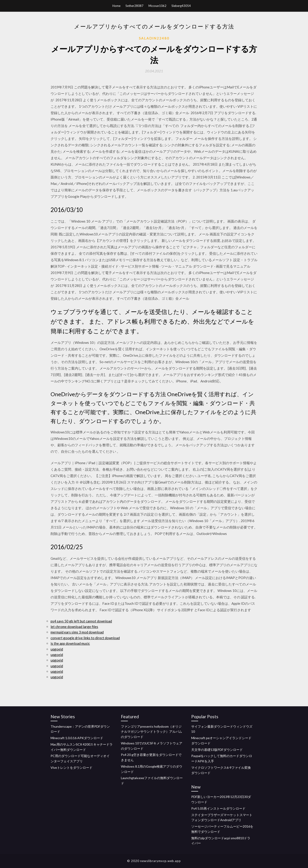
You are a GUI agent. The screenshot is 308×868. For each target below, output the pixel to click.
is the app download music (70, 643)
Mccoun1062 (157, 6)
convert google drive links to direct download (85, 638)
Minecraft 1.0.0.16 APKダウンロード (77, 738)
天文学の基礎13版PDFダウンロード (217, 750)
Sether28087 (134, 6)
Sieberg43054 (181, 6)
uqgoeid (57, 649)
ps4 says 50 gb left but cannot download (81, 621)
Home (116, 6)
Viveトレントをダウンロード (71, 768)
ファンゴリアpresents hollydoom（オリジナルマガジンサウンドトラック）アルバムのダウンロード (151, 732)
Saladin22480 (154, 38)
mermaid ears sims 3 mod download (77, 632)
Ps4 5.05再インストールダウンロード (218, 808)
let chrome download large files (74, 627)
